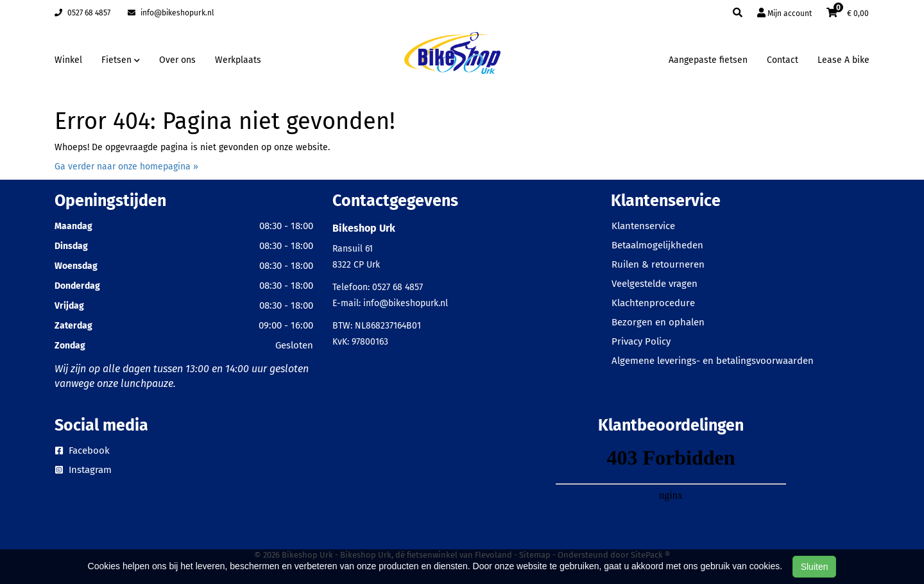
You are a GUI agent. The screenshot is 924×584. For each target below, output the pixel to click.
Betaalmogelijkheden (657, 245)
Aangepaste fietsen (708, 60)
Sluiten (815, 567)
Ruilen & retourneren (658, 264)
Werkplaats (238, 60)
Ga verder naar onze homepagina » (126, 167)
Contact (783, 60)
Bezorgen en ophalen (658, 322)
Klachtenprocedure (653, 303)
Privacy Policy (641, 341)
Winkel (68, 60)
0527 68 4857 (82, 13)
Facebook (82, 451)
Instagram (83, 470)
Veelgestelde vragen (654, 284)
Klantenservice (643, 226)
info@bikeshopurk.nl (171, 13)
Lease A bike (843, 60)
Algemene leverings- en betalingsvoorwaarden (713, 361)
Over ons (177, 60)
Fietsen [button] (121, 60)
